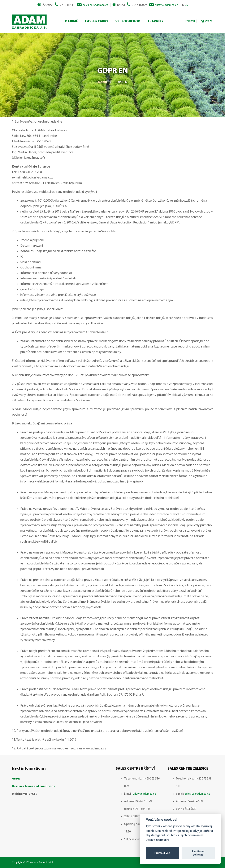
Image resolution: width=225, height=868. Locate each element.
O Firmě (71, 21)
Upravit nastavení (157, 840)
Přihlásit (190, 21)
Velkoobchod (128, 21)
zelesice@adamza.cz (95, 5)
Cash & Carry (97, 21)
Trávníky (155, 21)
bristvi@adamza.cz (166, 5)
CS (186, 5)
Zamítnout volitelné (198, 853)
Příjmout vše (162, 853)
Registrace (206, 21)
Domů (102, 82)
